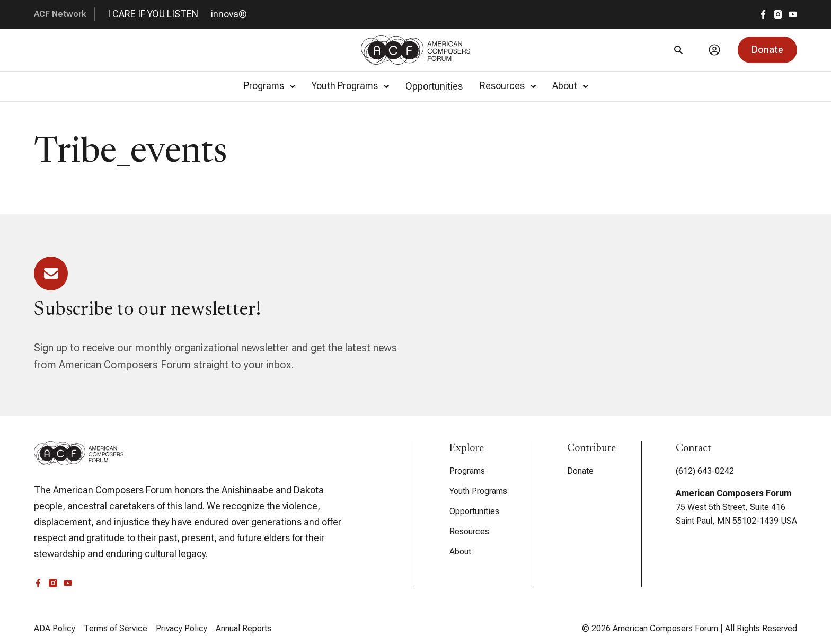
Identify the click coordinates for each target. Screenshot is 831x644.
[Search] (678, 50)
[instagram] (778, 14)
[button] (767, 50)
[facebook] (763, 14)
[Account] (714, 50)
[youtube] (793, 14)
